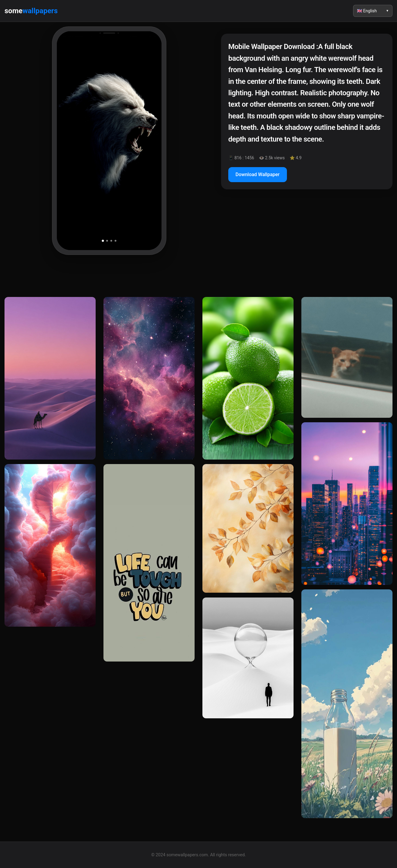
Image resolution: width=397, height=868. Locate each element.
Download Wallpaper (258, 174)
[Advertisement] (307, 246)
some (31, 11)
